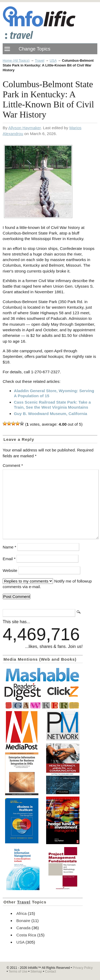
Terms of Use (18, 971)
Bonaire (23, 921)
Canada (23, 928)
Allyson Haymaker (25, 128)
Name (9, 547)
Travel (40, 60)
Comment (13, 465)
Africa (21, 913)
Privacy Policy (83, 968)
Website (10, 570)
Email (9, 559)
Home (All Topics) (16, 60)
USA (53, 60)
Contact (51, 971)
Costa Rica (26, 935)
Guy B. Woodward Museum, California (51, 414)
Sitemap (36, 971)
